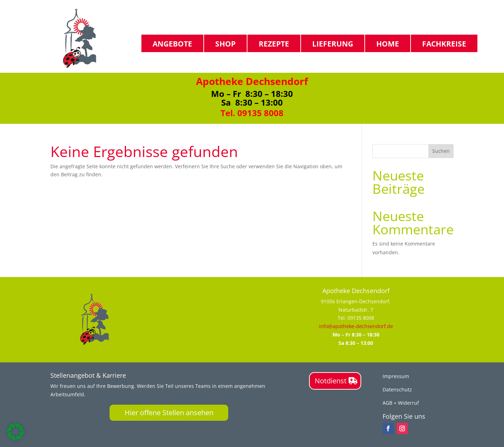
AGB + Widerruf (401, 403)
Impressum (396, 376)
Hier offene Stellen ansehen (169, 413)
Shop (225, 43)
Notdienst (331, 381)
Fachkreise (444, 43)
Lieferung (333, 43)
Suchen (441, 151)
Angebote (172, 43)
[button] (15, 432)
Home (388, 43)
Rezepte (274, 43)
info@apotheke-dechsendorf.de (356, 326)
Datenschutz (397, 389)
